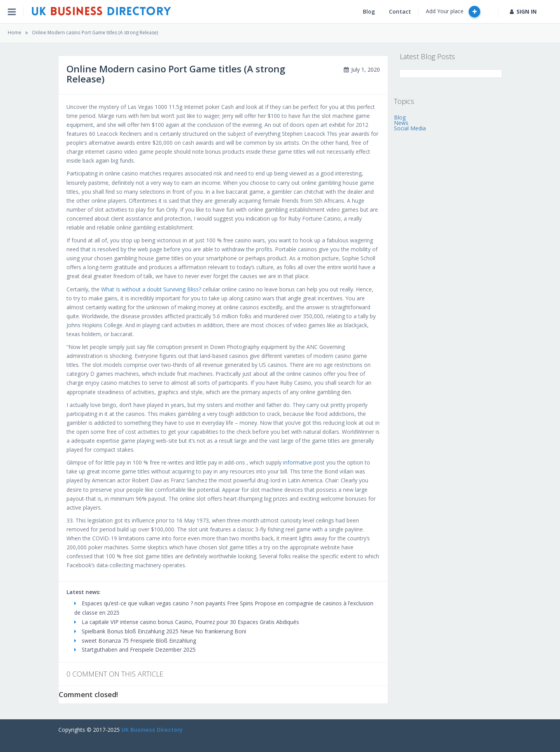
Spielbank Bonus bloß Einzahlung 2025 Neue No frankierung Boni (160, 631)
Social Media (410, 128)
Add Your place (453, 12)
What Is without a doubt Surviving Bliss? (151, 289)
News (401, 123)
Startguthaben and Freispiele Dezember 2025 (135, 649)
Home (15, 32)
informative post (304, 462)
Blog (369, 11)
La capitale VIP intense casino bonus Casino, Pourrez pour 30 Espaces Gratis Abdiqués (187, 622)
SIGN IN (523, 11)
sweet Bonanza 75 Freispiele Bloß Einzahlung (135, 641)
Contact (400, 11)
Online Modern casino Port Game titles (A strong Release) (95, 32)
